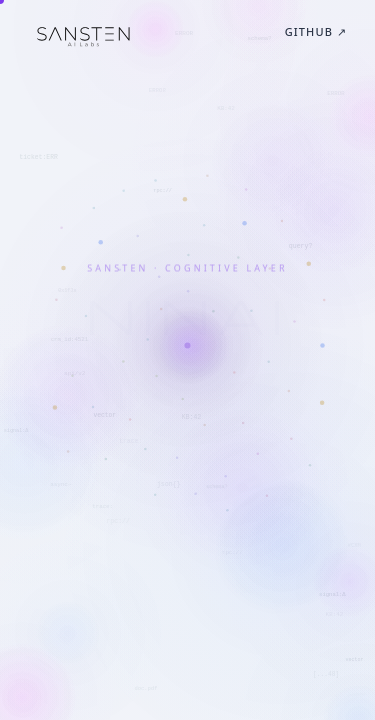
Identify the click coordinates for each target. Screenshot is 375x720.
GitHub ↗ (316, 31)
